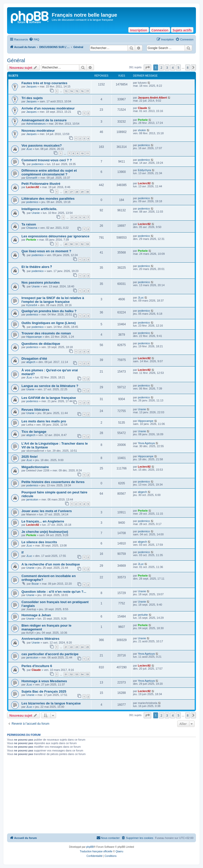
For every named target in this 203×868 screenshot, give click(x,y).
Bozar (35, 584)
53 (88, 244)
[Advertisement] (101, 795)
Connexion (160, 30)
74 (71, 91)
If (22, 552)
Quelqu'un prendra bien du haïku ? (49, 311)
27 (71, 192)
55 (88, 674)
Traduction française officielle (96, 851)
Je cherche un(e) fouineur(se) (45, 532)
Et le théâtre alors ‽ (37, 267)
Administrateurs (36, 124)
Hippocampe (34, 337)
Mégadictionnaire (35, 467)
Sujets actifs (182, 30)
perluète (143, 615)
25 (88, 647)
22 (71, 647)
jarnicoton (32, 499)
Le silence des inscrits (39, 542)
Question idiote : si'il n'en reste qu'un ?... (54, 592)
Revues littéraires (35, 410)
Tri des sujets (32, 98)
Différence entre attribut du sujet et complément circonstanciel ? (49, 172)
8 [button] (188, 67)
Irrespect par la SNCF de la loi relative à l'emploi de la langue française (53, 300)
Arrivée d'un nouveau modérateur (48, 108)
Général (16, 60)
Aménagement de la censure (44, 120)
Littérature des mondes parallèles (48, 199)
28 (77, 192)
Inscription (138, 30)
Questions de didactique (41, 344)
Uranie (36, 213)
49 (66, 244)
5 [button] (178, 67)
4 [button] (173, 67)
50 (71, 244)
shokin (142, 130)
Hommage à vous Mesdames (44, 681)
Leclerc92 (33, 187)
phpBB (90, 847)
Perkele (143, 120)
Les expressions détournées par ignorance (55, 236)
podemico (144, 145)
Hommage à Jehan (36, 615)
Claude (143, 108)
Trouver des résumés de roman (46, 333)
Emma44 (32, 178)
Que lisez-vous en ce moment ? (46, 251)
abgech (31, 362)
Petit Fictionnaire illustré (41, 184)
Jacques (31, 86)
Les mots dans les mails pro (44, 421)
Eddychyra (144, 170)
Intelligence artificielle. (39, 209)
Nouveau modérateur (38, 131)
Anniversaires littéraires (40, 639)
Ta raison (29, 224)
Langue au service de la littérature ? (50, 386)
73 (66, 91)
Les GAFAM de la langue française (49, 398)
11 (88, 153)
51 (77, 244)
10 (82, 153)
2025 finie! (30, 457)
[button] (147, 67)
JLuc (29, 149)
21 (66, 647)
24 (82, 647)
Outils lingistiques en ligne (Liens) (49, 323)
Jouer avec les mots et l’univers (47, 511)
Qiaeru (119, 851)
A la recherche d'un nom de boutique (51, 564)
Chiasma (32, 228)
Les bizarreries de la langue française (51, 703)
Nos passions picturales (41, 282)
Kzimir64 (32, 305)
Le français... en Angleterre (43, 521)
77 (88, 91)
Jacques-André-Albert (152, 98)
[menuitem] (34, 39)
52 (82, 244)
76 (82, 91)
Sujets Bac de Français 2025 (44, 691)
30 (88, 192)
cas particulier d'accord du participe (50, 654)
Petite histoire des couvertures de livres (54, 482)
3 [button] (167, 67)
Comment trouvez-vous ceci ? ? (47, 160)
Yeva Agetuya (146, 443)
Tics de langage (34, 432)
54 (82, 674)
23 (77, 647)
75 (77, 91)
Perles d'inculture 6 (37, 666)
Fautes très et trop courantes (44, 83)
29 (82, 192)
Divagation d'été (34, 359)
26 (66, 192)
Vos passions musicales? (42, 145)
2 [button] (161, 67)
